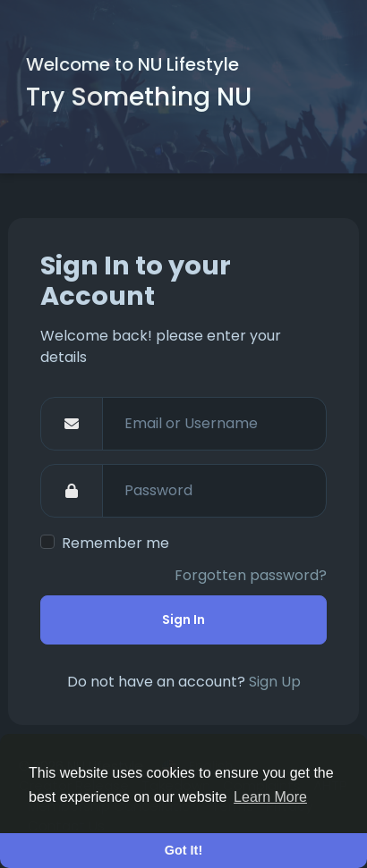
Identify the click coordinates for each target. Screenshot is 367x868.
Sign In (183, 619)
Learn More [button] (270, 797)
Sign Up (275, 682)
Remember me (115, 543)
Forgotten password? (251, 575)
